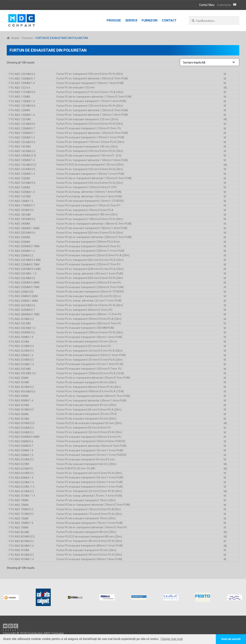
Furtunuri (27, 38)
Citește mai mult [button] (172, 639)
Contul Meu (207, 5)
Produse (114, 20)
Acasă (15, 38)
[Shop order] (210, 62)
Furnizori (150, 20)
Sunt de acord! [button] (231, 639)
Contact (169, 20)
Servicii (131, 20)
